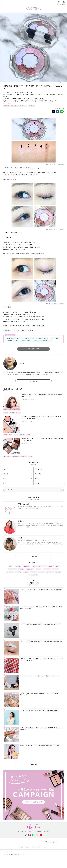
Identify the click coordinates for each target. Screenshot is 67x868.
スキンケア (5, 469)
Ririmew (31, 456)
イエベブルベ (10, 572)
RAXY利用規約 (20, 831)
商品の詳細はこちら (33, 349)
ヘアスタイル (47, 569)
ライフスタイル (34, 575)
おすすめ (18, 566)
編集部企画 (26, 566)
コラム (4, 483)
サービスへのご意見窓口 (30, 831)
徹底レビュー (30, 569)
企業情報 (21, 847)
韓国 (10, 434)
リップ (38, 569)
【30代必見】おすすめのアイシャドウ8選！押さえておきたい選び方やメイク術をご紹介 (29, 341)
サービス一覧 (7, 854)
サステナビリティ (24, 854)
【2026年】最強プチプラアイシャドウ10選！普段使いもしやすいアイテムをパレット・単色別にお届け (33, 338)
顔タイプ (18, 413)
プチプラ (56, 569)
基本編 (6, 434)
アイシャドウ (23, 106)
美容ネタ (22, 434)
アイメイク (12, 104)
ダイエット (50, 572)
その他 (37, 483)
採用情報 (46, 847)
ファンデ (41, 572)
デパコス (33, 572)
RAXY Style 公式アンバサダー (11, 106)
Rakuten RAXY (9, 3)
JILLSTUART (31, 106)
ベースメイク (39, 469)
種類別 (28, 434)
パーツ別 (12, 413)
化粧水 (26, 572)
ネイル (37, 478)
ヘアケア (4, 478)
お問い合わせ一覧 (15, 854)
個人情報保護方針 (29, 847)
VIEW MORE (33, 557)
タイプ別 (58, 572)
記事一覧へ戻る (33, 381)
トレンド (16, 434)
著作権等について (38, 847)
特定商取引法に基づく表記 (43, 831)
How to (6, 413)
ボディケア (38, 474)
